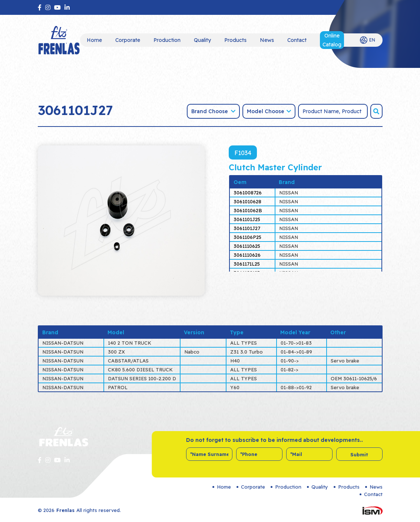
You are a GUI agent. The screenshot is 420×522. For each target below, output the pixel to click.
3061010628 (247, 201)
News (267, 40)
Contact (297, 40)
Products (235, 40)
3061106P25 (247, 237)
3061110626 (247, 255)
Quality (202, 40)
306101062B (248, 210)
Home (94, 40)
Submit (359, 454)
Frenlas (65, 510)
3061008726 (248, 193)
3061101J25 (247, 219)
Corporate (128, 40)
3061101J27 (247, 228)
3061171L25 (247, 264)
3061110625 (247, 246)
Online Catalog (332, 40)
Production (167, 40)
